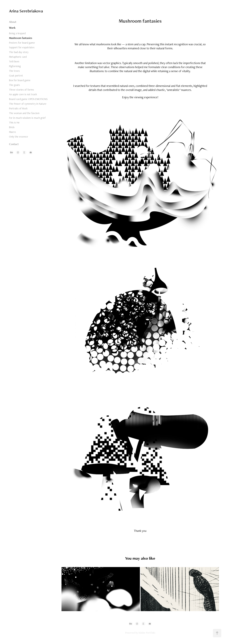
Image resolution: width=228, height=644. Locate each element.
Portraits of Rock (18, 108)
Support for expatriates (22, 47)
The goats (14, 85)
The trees (14, 71)
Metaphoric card (18, 57)
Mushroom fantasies (21, 38)
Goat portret (16, 76)
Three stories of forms (22, 90)
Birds (12, 127)
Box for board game (20, 80)
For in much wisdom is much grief (27, 118)
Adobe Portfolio (147, 633)
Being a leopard (17, 33)
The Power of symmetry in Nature (28, 104)
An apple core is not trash (23, 94)
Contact (14, 144)
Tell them (14, 61)
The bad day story (19, 52)
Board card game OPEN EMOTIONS (28, 99)
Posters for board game (22, 43)
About (13, 22)
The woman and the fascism (24, 113)
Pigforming (15, 66)
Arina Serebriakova (26, 11)
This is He (14, 123)
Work (12, 28)
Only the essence (19, 137)
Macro (12, 132)
